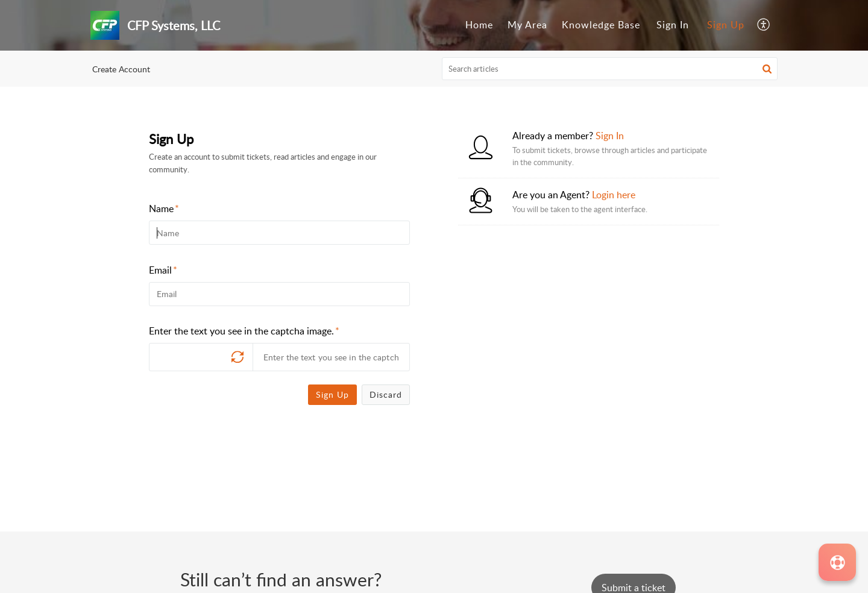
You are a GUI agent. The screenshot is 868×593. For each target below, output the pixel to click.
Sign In (673, 25)
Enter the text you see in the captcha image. (244, 331)
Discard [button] (386, 394)
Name (164, 209)
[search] (610, 69)
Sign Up (726, 25)
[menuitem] (479, 25)
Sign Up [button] (332, 394)
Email (163, 270)
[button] (764, 25)
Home (479, 25)
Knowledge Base (601, 25)
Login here (614, 195)
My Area (527, 25)
